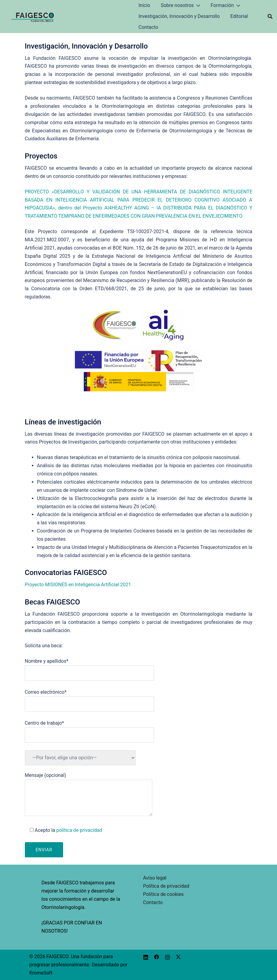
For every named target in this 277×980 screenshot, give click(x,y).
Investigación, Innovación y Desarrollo (179, 16)
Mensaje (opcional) (89, 795)
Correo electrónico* (90, 698)
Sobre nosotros (177, 5)
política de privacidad (79, 830)
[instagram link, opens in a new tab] (167, 956)
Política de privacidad (166, 886)
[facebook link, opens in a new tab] (157, 956)
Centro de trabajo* (90, 729)
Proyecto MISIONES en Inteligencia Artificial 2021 (78, 585)
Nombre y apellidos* (90, 667)
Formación (222, 5)
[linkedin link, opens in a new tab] (146, 956)
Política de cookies (164, 894)
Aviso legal (155, 878)
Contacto (149, 27)
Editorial (239, 16)
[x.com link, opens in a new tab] (178, 956)
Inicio (144, 5)
